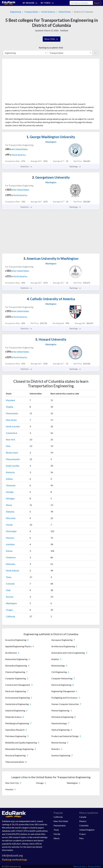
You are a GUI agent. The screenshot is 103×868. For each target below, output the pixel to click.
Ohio (8, 446)
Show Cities (52, 39)
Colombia (84, 825)
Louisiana (10, 544)
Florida (9, 525)
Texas (9, 577)
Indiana (9, 479)
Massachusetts (13, 459)
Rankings (75, 166)
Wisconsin (11, 518)
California (10, 616)
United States (65, 12)
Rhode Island (12, 453)
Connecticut (12, 433)
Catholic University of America (51, 299)
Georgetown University (51, 177)
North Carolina (13, 426)
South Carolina (13, 466)
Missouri (10, 538)
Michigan (10, 498)
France (82, 834)
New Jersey (11, 420)
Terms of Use (79, 866)
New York (11, 439)
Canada (83, 817)
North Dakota (12, 570)
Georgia (10, 492)
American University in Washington (51, 258)
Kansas (9, 551)
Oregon (9, 610)
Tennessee (11, 485)
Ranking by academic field (51, 48)
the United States (20, 149)
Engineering (15, 12)
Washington (11, 603)
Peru (81, 838)
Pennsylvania (12, 413)
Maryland (10, 400)
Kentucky (10, 472)
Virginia (10, 407)
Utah (8, 590)
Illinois (9, 505)
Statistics (26, 166)
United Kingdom (87, 830)
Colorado (10, 584)
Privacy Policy (94, 866)
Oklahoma (11, 557)
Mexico (83, 821)
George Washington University (51, 137)
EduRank (64, 30)
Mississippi (11, 531)
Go (95, 53)
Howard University (51, 339)
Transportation (31, 12)
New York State (61, 821)
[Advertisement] (25, 82)
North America (48, 12)
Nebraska (11, 564)
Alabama (10, 512)
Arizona (10, 597)
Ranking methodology (15, 860)
